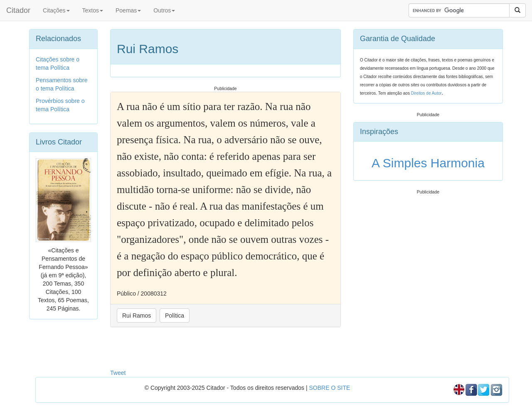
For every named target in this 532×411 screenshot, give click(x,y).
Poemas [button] (128, 10)
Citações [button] (56, 10)
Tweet (118, 373)
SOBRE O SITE (329, 388)
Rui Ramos (137, 316)
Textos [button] (93, 10)
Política (175, 316)
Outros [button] (164, 10)
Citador (18, 10)
